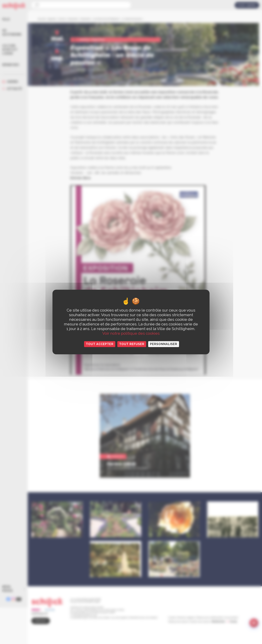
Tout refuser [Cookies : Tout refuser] (132, 344)
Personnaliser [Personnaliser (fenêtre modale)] (164, 344)
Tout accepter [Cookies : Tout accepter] (100, 344)
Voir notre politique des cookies (131, 333)
